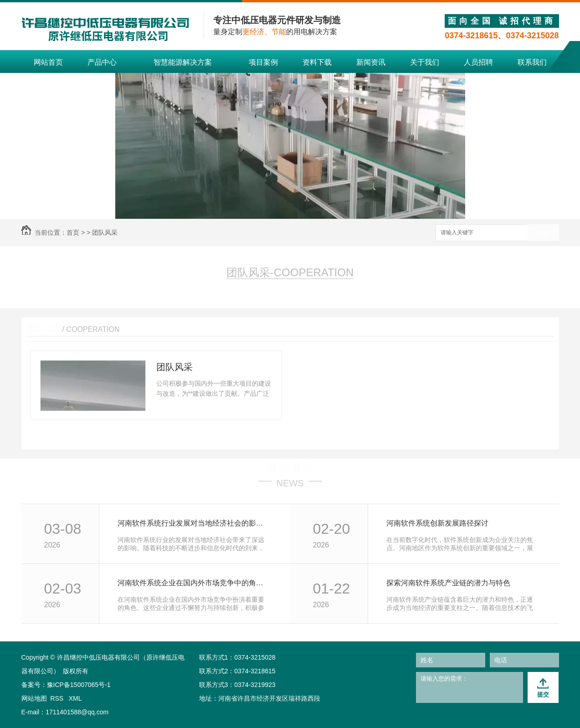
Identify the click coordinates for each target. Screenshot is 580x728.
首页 (73, 232)
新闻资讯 (371, 62)
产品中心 (102, 62)
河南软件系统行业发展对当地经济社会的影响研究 (194, 523)
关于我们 (425, 62)
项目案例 (263, 62)
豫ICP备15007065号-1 (79, 685)
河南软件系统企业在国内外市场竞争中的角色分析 (194, 583)
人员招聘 (478, 62)
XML (75, 698)
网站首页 (48, 62)
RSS (58, 698)
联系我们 (532, 62)
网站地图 (34, 698)
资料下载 (317, 62)
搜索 (543, 233)
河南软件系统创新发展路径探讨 (437, 523)
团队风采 (105, 232)
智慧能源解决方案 (183, 62)
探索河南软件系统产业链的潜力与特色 (448, 583)
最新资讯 (290, 467)
